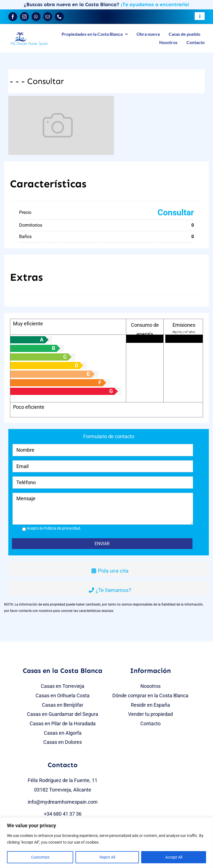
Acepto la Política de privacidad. (54, 528)
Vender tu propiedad (150, 714)
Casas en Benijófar (63, 705)
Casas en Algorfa (63, 733)
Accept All (174, 857)
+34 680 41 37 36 (63, 814)
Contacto (150, 723)
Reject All (107, 857)
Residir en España (150, 705)
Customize (40, 857)
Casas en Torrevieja (63, 686)
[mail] (48, 17)
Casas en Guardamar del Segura (63, 714)
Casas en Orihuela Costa (63, 695)
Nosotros (150, 686)
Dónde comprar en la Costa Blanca (150, 695)
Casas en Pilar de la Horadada (63, 723)
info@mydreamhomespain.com (63, 802)
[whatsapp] (36, 17)
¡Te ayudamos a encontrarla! (155, 4)
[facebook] (13, 17)
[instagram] (24, 17)
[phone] (59, 17)
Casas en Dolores (63, 742)
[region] (106, 843)
